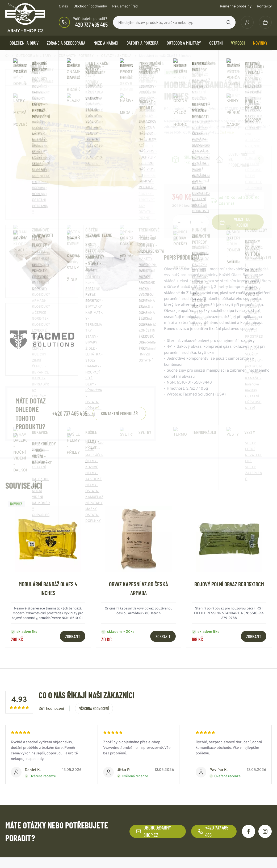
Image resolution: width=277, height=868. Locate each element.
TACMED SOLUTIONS (242, 109)
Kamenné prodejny (236, 6)
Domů (7, 56)
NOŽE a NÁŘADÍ (106, 43)
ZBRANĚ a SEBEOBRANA (66, 43)
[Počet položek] (191, 222)
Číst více (227, 132)
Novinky (260, 43)
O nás (63, 6)
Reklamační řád (125, 6)
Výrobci (238, 43)
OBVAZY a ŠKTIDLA (116, 56)
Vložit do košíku (235, 222)
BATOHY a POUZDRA (142, 43)
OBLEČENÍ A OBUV (24, 43)
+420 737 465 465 (90, 24)
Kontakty (264, 6)
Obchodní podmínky (90, 6)
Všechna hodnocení (94, 708)
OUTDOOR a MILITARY (184, 43)
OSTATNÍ (216, 43)
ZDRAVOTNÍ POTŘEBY (76, 56)
